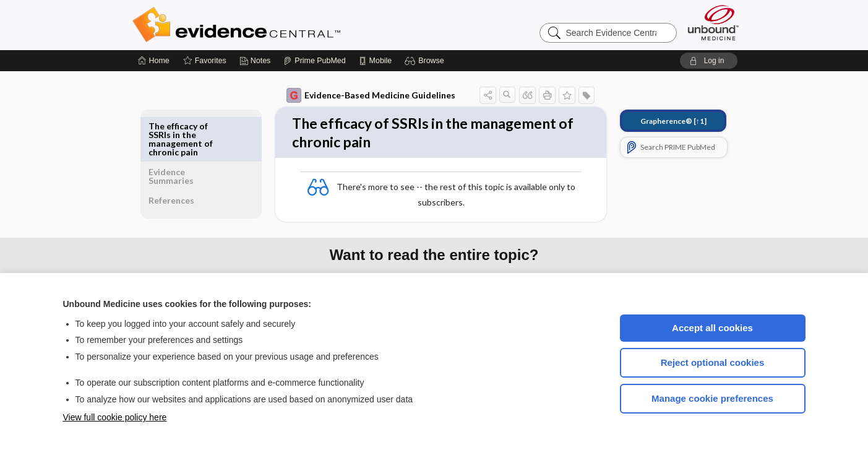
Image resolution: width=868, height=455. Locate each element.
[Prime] (314, 61)
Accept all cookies (712, 328)
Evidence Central (286, 25)
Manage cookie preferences (712, 398)
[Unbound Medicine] (713, 23)
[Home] (154, 61)
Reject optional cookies (713, 362)
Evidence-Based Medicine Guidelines (362, 95)
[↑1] (665, 121)
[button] (426, 61)
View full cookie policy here (115, 417)
